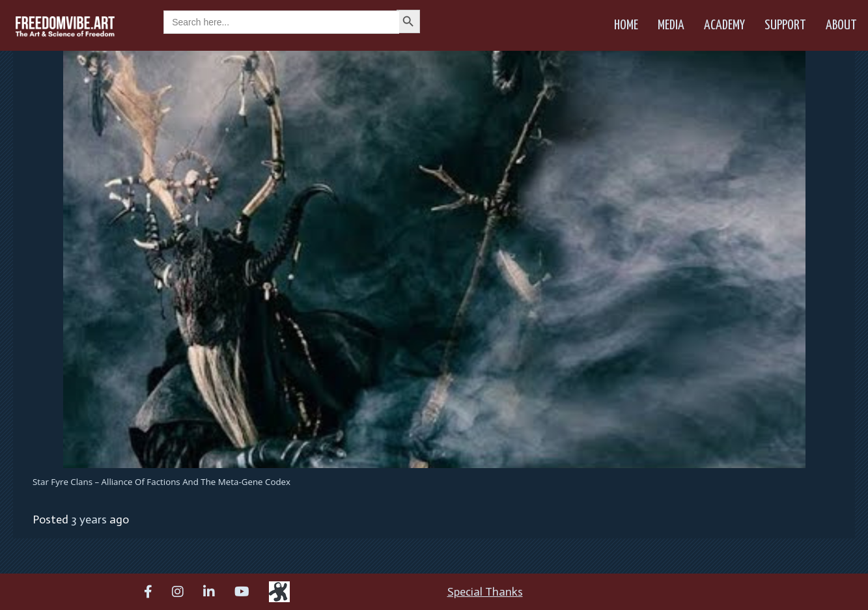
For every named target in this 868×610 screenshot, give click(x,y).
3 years (89, 520)
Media (671, 25)
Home (626, 25)
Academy (724, 25)
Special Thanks (485, 592)
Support (785, 25)
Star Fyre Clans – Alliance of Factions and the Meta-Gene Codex (161, 482)
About (841, 25)
